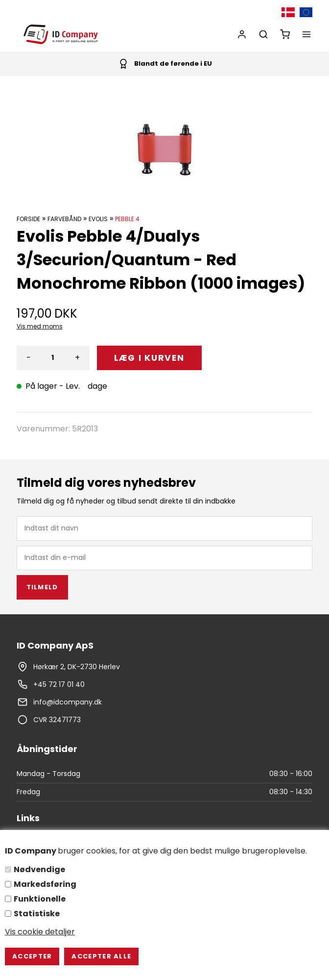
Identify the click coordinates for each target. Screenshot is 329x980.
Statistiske (37, 914)
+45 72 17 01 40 (59, 684)
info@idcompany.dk (68, 702)
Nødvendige (39, 869)
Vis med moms (40, 326)
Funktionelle (40, 899)
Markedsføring (45, 884)
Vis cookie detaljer (40, 932)
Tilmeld (42, 587)
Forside (28, 219)
